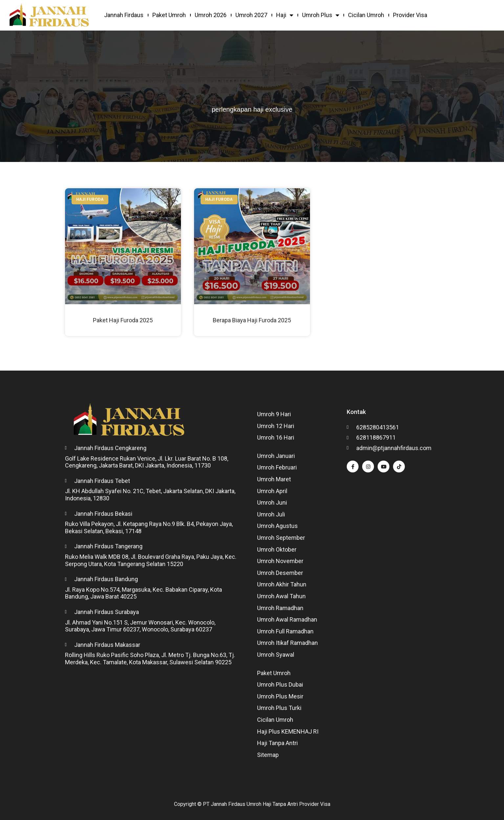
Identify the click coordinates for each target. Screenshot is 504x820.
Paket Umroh (169, 15)
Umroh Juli (271, 514)
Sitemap (268, 755)
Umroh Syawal (276, 655)
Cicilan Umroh (366, 15)
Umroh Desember (280, 573)
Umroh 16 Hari (276, 437)
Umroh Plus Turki (279, 708)
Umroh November (280, 561)
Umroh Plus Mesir (280, 696)
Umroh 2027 (251, 15)
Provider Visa (410, 15)
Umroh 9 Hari (274, 414)
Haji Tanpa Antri (277, 743)
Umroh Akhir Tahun (282, 584)
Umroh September (281, 538)
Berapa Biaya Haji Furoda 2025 (252, 320)
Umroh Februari (277, 467)
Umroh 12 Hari (276, 426)
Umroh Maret (274, 479)
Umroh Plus (321, 15)
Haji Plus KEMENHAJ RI (288, 731)
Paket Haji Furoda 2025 (123, 320)
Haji (285, 15)
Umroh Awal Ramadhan (287, 619)
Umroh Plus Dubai (280, 684)
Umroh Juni (272, 502)
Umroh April (272, 491)
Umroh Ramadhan (280, 608)
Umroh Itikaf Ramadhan (287, 643)
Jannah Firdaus (124, 15)
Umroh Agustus (277, 526)
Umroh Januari (276, 456)
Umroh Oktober (277, 549)
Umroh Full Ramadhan (285, 631)
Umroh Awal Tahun (281, 596)
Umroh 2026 (211, 15)
